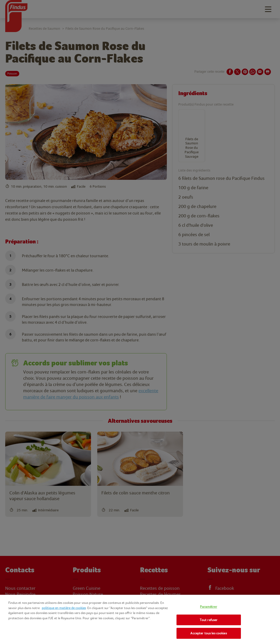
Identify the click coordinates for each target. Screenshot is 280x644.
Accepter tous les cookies (208, 633)
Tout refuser (209, 620)
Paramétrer (208, 607)
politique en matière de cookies (64, 608)
